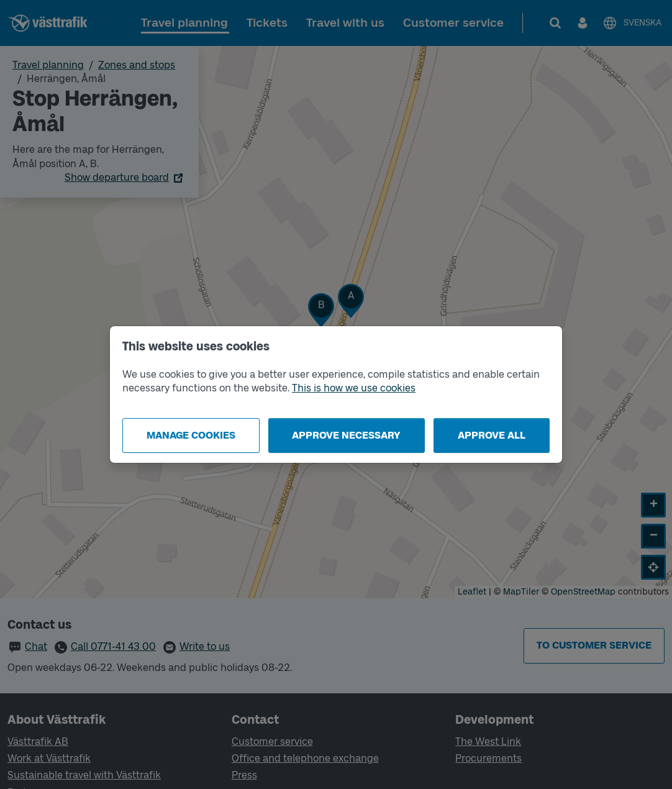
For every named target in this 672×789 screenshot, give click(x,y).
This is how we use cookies (354, 388)
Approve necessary (346, 435)
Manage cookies (191, 435)
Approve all (492, 435)
